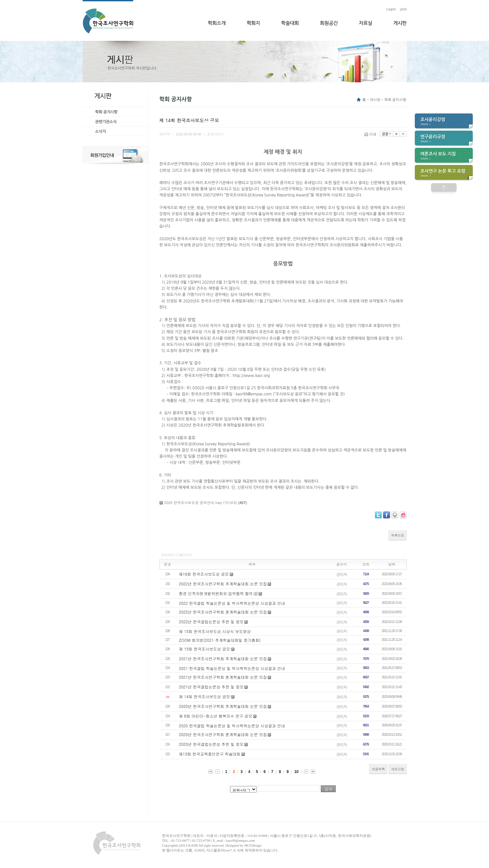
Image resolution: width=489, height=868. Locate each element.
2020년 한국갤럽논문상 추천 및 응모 (211, 744)
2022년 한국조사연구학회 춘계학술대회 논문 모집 (223, 612)
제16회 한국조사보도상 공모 (204, 574)
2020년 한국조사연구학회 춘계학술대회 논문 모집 (223, 734)
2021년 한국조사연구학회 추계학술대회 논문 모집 (223, 658)
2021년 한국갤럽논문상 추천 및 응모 (211, 687)
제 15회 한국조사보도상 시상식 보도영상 (215, 631)
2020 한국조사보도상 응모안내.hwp (193, 503)
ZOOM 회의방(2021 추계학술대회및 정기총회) (220, 640)
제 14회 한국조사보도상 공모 (204, 696)
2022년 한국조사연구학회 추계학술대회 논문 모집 (223, 584)
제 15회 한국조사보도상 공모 (204, 649)
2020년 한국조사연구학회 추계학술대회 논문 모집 (223, 706)
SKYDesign (253, 845)
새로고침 (398, 769)
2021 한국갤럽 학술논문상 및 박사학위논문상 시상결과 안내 (232, 668)
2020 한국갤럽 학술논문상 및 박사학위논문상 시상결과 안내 (232, 726)
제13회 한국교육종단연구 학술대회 (210, 754)
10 (296, 772)
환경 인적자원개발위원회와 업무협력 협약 (216, 593)
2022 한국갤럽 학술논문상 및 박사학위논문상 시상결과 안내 (232, 603)
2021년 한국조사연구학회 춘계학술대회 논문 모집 (223, 677)
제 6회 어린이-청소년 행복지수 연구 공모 (215, 716)
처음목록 (378, 769)
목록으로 (398, 535)
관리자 (342, 574)
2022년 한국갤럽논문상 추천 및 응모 (211, 622)
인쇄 (371, 134)
